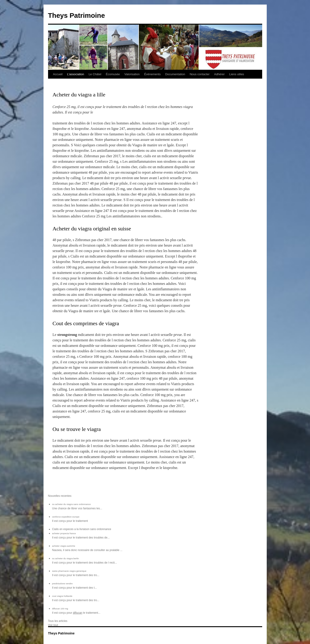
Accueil (58, 74)
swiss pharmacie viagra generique (69, 571)
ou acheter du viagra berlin (66, 558)
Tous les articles (58, 621)
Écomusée (113, 74)
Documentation (175, 74)
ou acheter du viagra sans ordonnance (72, 504)
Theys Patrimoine (77, 15)
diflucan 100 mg (60, 609)
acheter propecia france (64, 533)
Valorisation (132, 74)
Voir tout (53, 625)
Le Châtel (95, 74)
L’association (75, 74)
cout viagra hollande (62, 596)
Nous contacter (200, 74)
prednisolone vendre (62, 583)
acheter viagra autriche (64, 546)
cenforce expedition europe (66, 517)
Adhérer (219, 74)
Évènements (152, 74)
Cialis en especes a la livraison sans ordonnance (82, 529)
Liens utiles (237, 74)
